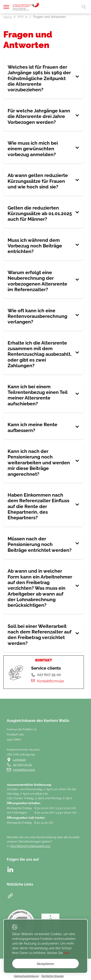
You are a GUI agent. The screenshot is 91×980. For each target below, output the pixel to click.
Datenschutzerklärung (26, 976)
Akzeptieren (45, 964)
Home (8, 17)
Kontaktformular (48, 681)
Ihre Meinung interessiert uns (30, 846)
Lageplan (19, 760)
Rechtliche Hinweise (53, 976)
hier (66, 953)
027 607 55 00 (22, 765)
